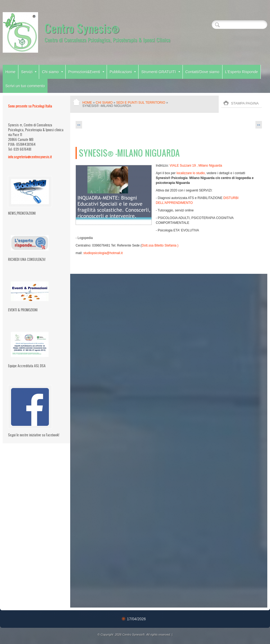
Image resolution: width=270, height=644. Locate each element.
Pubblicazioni (123, 72)
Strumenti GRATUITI (161, 72)
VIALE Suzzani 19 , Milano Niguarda (196, 166)
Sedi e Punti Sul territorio (141, 103)
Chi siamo (52, 72)
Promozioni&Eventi (86, 72)
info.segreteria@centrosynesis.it (30, 157)
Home (10, 72)
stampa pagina (245, 103)
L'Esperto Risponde (242, 72)
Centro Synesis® (82, 28)
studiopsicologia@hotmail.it (103, 253)
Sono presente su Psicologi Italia (30, 106)
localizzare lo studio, (190, 173)
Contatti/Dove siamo (202, 72)
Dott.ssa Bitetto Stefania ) (161, 245)
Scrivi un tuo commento (25, 86)
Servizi (29, 72)
